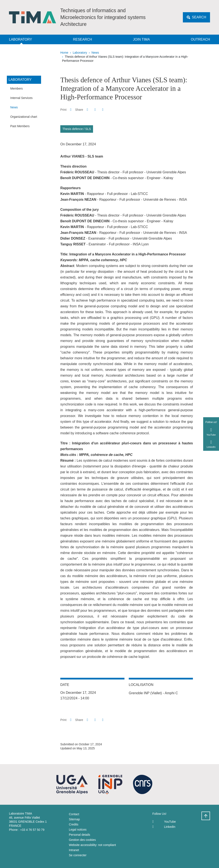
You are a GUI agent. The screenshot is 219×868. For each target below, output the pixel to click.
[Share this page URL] (103, 110)
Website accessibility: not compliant (92, 845)
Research (82, 39)
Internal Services (21, 98)
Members (16, 88)
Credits (74, 824)
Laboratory (21, 39)
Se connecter (78, 855)
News (95, 53)
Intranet (74, 850)
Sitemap (74, 819)
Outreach (200, 39)
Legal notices (78, 830)
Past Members (20, 126)
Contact (74, 814)
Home (64, 53)
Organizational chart (24, 117)
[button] (87, 110)
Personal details (80, 835)
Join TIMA (141, 39)
